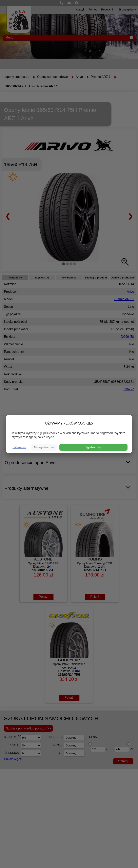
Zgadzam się (93, 447)
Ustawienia (19, 447)
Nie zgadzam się (44, 447)
